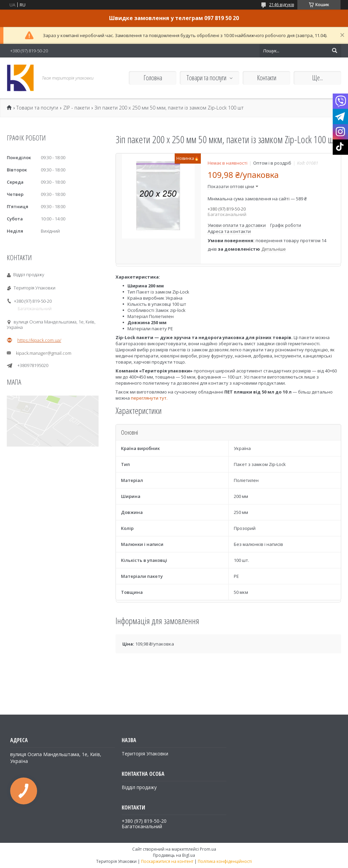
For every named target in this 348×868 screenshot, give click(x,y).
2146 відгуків (282, 5)
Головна (153, 78)
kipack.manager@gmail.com (44, 353)
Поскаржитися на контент (167, 861)
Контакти (267, 78)
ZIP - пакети (76, 108)
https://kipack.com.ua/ (39, 340)
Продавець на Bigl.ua (174, 855)
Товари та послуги (206, 78)
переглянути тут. (149, 398)
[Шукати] (334, 51)
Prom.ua (208, 849)
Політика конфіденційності (225, 861)
